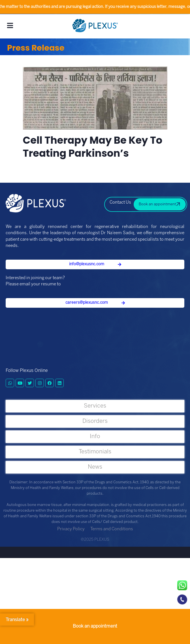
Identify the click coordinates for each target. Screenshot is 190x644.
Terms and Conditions (112, 529)
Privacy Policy (71, 529)
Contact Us (120, 203)
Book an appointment (95, 626)
